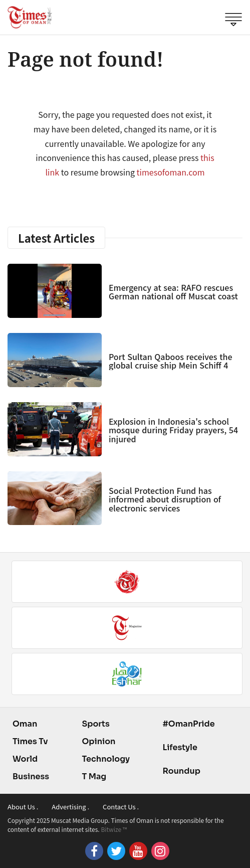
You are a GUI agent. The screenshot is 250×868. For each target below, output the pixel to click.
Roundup (181, 771)
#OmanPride (188, 724)
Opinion (98, 741)
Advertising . (70, 807)
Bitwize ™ (114, 829)
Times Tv (30, 741)
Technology (106, 759)
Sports (95, 724)
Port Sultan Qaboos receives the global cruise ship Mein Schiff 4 (170, 361)
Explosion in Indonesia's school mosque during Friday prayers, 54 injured (173, 430)
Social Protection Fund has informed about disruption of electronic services (165, 499)
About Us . (23, 807)
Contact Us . (121, 807)
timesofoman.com (171, 172)
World (25, 759)
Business (31, 776)
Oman (25, 724)
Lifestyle (180, 747)
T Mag (94, 776)
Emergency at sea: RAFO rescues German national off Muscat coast (173, 292)
